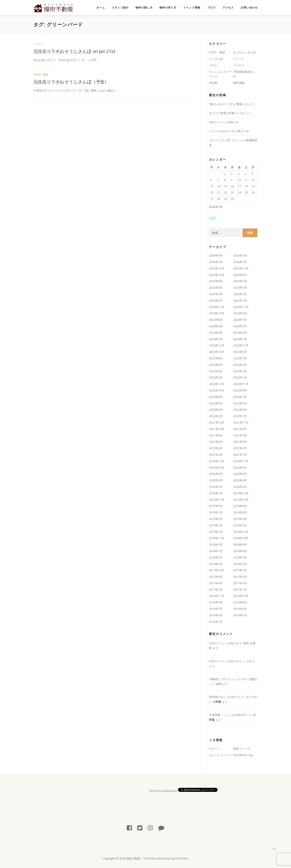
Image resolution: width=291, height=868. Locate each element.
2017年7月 (240, 570)
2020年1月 (216, 493)
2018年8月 (240, 544)
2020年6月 (240, 474)
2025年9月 (240, 275)
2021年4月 (216, 448)
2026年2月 (216, 262)
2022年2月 (216, 416)
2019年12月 (241, 493)
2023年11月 (241, 345)
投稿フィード (242, 749)
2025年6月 (216, 288)
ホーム (101, 8)
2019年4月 (240, 519)
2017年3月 (240, 583)
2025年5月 (240, 288)
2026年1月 (240, 262)
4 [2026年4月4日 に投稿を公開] (246, 174)
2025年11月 (241, 268)
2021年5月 (240, 442)
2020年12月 (217, 461)
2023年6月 (216, 365)
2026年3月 (240, 255)
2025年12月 (217, 268)
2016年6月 (240, 609)
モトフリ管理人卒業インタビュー (230, 113)
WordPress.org (243, 755)
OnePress (150, 858)
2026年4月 (216, 255)
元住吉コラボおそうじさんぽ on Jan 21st (74, 51)
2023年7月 (240, 358)
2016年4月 (216, 615)
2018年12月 (241, 532)
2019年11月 (217, 500)
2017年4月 (216, 583)
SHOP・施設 (41, 74)
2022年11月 (241, 384)
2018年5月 (216, 557)
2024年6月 (216, 326)
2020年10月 (217, 468)
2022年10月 (217, 390)
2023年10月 (217, 352)
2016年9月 (216, 602)
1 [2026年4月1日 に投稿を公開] (225, 174)
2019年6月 (240, 512)
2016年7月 (216, 609)
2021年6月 (216, 442)
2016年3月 (240, 615)
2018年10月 (241, 538)
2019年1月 (216, 532)
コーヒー (239, 65)
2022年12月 (217, 384)
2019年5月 (216, 519)
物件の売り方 (168, 8)
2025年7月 (240, 281)
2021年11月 (241, 422)
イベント (38, 44)
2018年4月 (240, 557)
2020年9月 (240, 468)
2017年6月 (216, 577)
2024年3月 (240, 333)
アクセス (228, 8)
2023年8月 (216, 358)
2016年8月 (240, 602)
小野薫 (217, 702)
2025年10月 (217, 275)
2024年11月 (241, 307)
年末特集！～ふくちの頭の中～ (229, 715)
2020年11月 (241, 461)
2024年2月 (216, 339)
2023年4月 (216, 371)
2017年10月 (217, 570)
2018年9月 (216, 544)
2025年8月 (216, 281)
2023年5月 (240, 365)
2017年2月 (216, 590)
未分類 (213, 83)
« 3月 (212, 218)
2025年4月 (216, 294)
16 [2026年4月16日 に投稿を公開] (232, 186)
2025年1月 (240, 300)
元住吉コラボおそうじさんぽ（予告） (71, 82)
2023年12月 (217, 345)
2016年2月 (216, 622)
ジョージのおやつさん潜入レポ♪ (229, 131)
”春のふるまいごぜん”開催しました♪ (232, 104)
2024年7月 (240, 320)
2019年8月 (240, 506)
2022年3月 (240, 410)
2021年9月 (240, 429)
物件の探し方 (144, 8)
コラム (213, 65)
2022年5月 (240, 403)
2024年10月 (217, 313)
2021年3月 (240, 448)
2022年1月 (240, 416)
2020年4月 (240, 480)
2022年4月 (216, 410)
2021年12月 (217, 422)
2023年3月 (240, 371)
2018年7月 (216, 551)
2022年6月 (216, 403)
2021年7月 (240, 435)
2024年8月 (216, 320)
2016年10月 (241, 596)
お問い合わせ (249, 8)
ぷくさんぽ (216, 59)
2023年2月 (216, 377)
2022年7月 (240, 397)
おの (219, 684)
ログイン (215, 749)
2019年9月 (216, 506)
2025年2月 (216, 300)
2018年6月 (240, 551)
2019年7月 (216, 512)
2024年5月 (240, 326)
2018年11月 (217, 538)
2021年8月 (216, 435)
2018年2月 (240, 564)
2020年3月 (216, 487)
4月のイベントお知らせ (224, 122)
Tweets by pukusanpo (163, 791)
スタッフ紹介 (120, 8)
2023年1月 (240, 377)
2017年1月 (240, 590)
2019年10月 (241, 500)
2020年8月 (216, 474)
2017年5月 (240, 577)
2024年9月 (240, 313)
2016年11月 (217, 596)
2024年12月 (217, 307)
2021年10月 (217, 429)
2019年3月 (216, 525)
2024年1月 (240, 339)
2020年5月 (216, 480)
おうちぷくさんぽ (245, 52)
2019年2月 (240, 525)
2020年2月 (240, 487)
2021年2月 (216, 455)
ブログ (211, 8)
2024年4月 (216, 333)
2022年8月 (216, 397)
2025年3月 (240, 294)
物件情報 (239, 83)
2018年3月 (216, 564)
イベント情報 (192, 8)
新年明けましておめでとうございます (233, 697)
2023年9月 (240, 352)
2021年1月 (240, 455)
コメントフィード (220, 755)
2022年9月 (240, 390)
